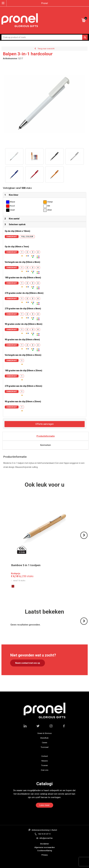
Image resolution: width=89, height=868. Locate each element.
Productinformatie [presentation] (46, 436)
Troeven (44, 765)
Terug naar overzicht (46, 49)
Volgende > (84, 539)
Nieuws (45, 761)
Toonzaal (45, 747)
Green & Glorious (44, 733)
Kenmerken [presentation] (46, 445)
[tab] (46, 436)
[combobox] (45, 37)
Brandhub (44, 738)
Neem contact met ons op (28, 663)
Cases (44, 743)
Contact (45, 756)
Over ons (45, 770)
